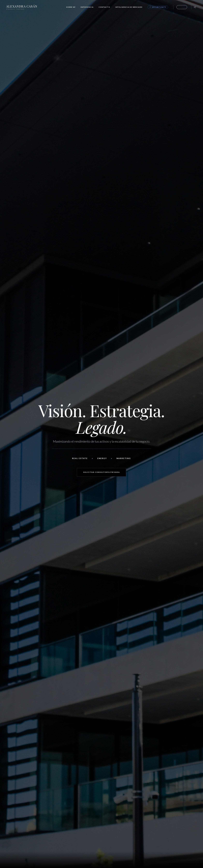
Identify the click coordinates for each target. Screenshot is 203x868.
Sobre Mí (71, 7)
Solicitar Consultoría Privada (102, 472)
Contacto (104, 7)
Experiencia (87, 7)
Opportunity (158, 7)
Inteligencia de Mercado (129, 7)
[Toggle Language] (182, 7)
